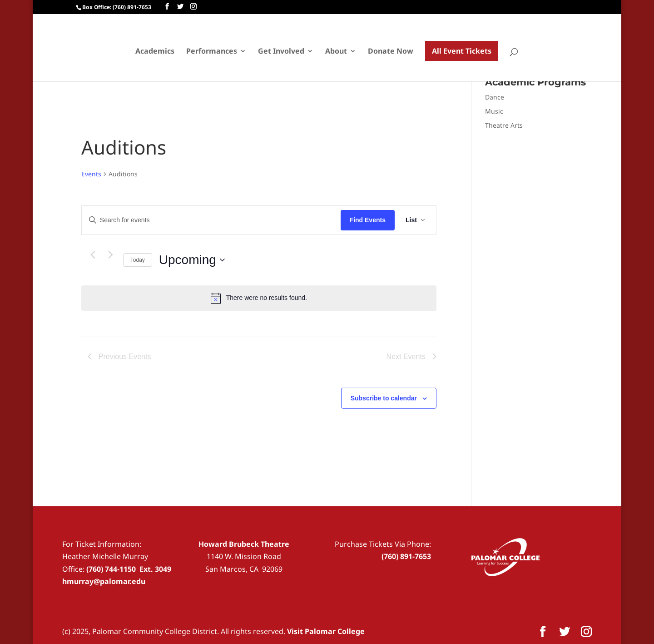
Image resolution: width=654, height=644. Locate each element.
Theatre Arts (504, 125)
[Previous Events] (93, 255)
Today (138, 260)
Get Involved (281, 52)
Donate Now (391, 52)
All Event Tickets (462, 51)
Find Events (368, 220)
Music (494, 111)
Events (91, 174)
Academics (155, 52)
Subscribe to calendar (384, 398)
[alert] (259, 298)
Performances (212, 52)
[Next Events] (111, 255)
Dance (495, 97)
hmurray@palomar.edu (104, 581)
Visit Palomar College (326, 631)
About (336, 52)
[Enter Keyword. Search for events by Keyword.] (211, 220)
